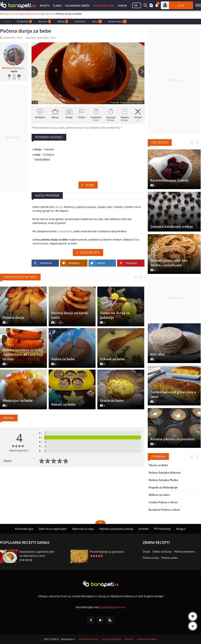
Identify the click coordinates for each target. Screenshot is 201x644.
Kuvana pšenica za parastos (173, 439)
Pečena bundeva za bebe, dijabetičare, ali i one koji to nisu (23, 354)
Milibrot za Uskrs (159, 495)
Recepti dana (118, 21)
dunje (59, 207)
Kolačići (129, 639)
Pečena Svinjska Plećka (163, 480)
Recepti (45, 6)
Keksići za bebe (63, 404)
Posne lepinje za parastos (107, 552)
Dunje (90, 185)
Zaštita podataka (111, 639)
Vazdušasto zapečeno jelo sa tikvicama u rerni (37, 554)
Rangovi (181, 529)
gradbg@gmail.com (113, 607)
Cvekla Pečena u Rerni (163, 502)
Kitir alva (157, 354)
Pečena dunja (13, 317)
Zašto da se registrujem (53, 529)
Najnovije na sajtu (83, 529)
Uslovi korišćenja (88, 639)
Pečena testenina (184, 551)
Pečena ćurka (151, 558)
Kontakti (144, 529)
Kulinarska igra (104, 6)
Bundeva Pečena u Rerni (164, 510)
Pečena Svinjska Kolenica (165, 473)
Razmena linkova (147, 639)
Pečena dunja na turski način (70, 315)
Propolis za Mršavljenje (163, 487)
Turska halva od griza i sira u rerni (173, 394)
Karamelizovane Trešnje (170, 180)
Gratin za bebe (112, 400)
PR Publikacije (162, 529)
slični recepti (90, 253)
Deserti (31, 14)
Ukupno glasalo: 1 (19, 450)
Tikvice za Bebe (158, 465)
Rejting (63, 21)
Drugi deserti (45, 14)
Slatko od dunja (162, 551)
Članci (57, 6)
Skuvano (45, 21)
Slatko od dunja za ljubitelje (115, 315)
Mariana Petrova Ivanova (14, 68)
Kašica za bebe (63, 359)
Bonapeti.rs (7, 14)
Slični (97, 21)
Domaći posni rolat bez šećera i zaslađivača (169, 263)
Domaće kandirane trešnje (172, 227)
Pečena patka (170, 558)
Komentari (80, 21)
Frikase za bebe (112, 359)
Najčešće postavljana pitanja (116, 529)
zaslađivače (65, 231)
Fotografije (24, 21)
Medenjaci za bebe (18, 400)
